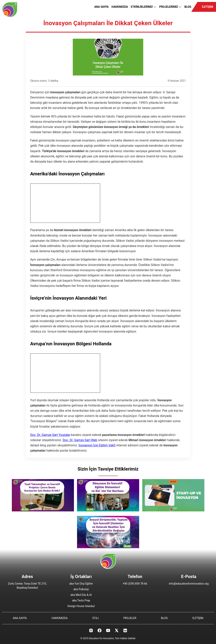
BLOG (188, 7)
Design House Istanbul (81, 606)
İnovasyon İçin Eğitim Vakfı (97, 445)
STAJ (96, 618)
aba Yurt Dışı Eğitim (81, 584)
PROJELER (130, 618)
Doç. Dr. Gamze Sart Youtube (50, 435)
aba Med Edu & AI (81, 595)
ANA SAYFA (101, 7)
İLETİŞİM (208, 7)
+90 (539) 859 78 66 (135, 584)
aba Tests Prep (81, 600)
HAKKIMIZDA (120, 7)
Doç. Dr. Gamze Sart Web (80, 440)
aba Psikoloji (81, 589)
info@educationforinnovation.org (189, 584)
